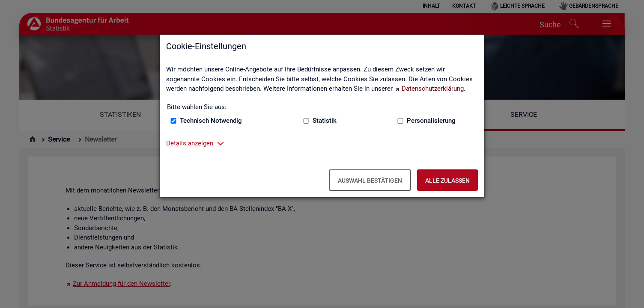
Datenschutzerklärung (433, 89)
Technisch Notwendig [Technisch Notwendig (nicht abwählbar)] (211, 121)
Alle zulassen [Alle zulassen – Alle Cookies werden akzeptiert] (447, 181)
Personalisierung (431, 121)
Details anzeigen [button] (190, 143)
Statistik (325, 121)
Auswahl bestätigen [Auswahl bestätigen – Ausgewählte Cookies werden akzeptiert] (370, 181)
